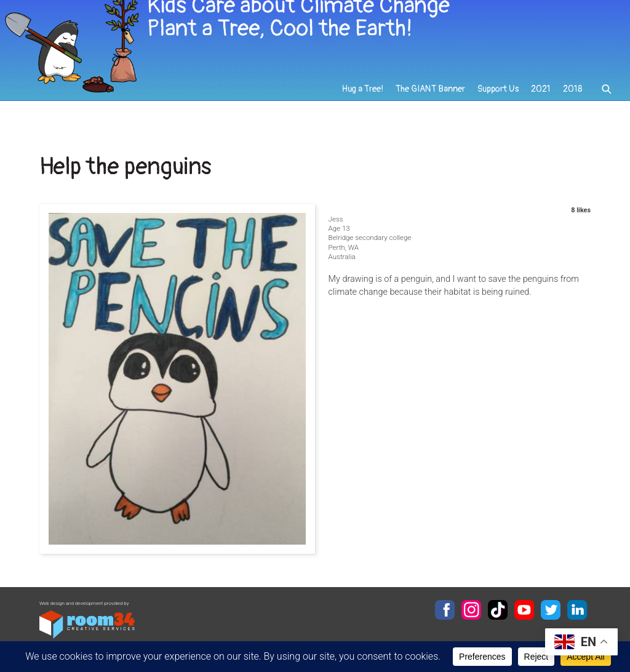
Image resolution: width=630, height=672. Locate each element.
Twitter (551, 610)
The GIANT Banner (431, 99)
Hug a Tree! (364, 99)
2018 (572, 99)
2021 (541, 99)
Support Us (498, 99)
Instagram (471, 610)
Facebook (445, 610)
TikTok (498, 610)
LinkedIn (577, 610)
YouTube (524, 610)
